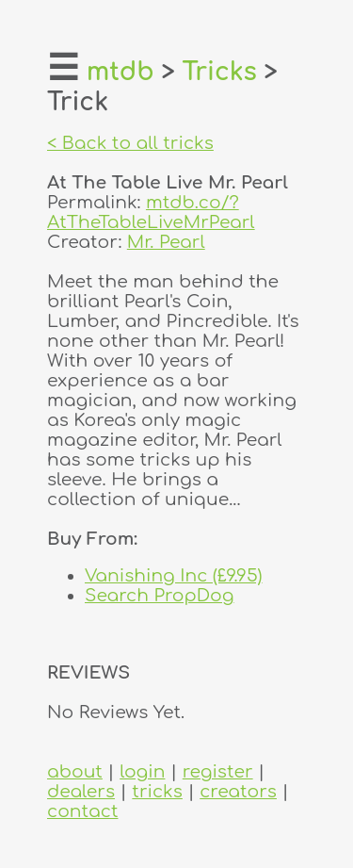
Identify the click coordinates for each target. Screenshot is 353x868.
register (218, 771)
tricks (157, 791)
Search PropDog (160, 595)
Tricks (220, 72)
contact (82, 811)
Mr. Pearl (166, 242)
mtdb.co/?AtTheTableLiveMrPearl (151, 212)
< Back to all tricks (130, 143)
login (142, 771)
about (75, 771)
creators (238, 791)
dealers (81, 791)
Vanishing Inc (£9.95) (174, 575)
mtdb (120, 72)
